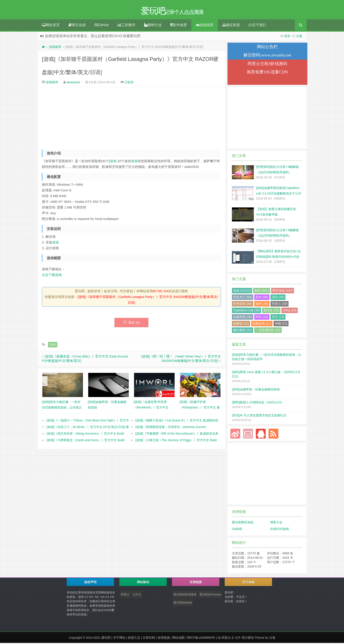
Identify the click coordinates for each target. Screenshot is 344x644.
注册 (299, 37)
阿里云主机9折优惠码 (268, 65)
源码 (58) (278, 298)
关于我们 (257, 26)
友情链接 (164, 639)
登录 (287, 37)
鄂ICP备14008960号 (201, 639)
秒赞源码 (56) (243, 305)
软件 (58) (262, 298)
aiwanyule (73, 83)
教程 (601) (262, 292)
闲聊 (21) (281, 325)
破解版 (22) (241, 325)
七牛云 (137, 596)
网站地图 (178, 639)
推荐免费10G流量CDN (267, 73)
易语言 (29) (271, 311)
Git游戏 (237, 530)
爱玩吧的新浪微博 (185, 596)
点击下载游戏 (52, 276)
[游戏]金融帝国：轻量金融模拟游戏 (256, 390)
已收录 (129, 83)
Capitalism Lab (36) (246, 311)
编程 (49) (262, 305)
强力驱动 (248, 639)
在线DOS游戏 (279, 530)
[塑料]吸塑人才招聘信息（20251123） (258, 403)
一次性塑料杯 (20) (268, 331)
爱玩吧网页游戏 (243, 523)
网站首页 (51, 26)
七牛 (238, 639)
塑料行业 (153, 26)
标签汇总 (134, 639)
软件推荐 (179, 26)
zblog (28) (290, 311)
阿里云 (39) (280, 305)
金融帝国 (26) (243, 318)
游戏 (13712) (242, 292)
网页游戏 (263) (283, 292)
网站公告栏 (267, 48)
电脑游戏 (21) (262, 325)
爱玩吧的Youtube (210, 596)
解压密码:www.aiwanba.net (267, 56)
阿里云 (125, 596)
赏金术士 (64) (243, 298)
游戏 (113, 162)
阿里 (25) (262, 318)
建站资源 (231, 26)
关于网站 (119, 639)
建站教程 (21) (243, 331)
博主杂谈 (77, 26)
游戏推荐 (205, 26)
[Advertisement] (131, 118)
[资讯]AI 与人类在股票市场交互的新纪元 (259, 416)
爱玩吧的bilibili (183, 604)
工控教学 (126, 26)
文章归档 (149, 639)
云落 (272, 639)
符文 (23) (278, 318)
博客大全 (276, 523)
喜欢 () (132, 324)
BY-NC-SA (160, 292)
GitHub (102, 26)
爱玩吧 (106, 639)
